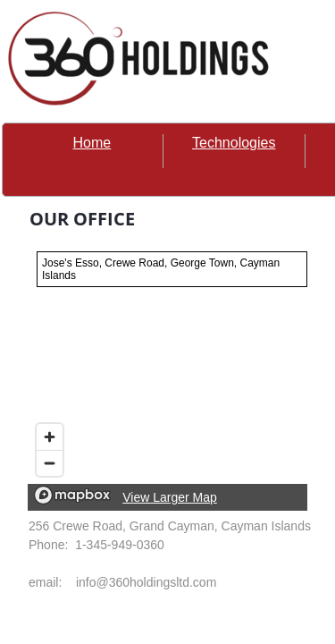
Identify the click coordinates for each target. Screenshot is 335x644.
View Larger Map (170, 497)
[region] (167, 377)
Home (92, 143)
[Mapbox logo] (72, 495)
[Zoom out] (50, 463)
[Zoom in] (50, 437)
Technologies (234, 143)
